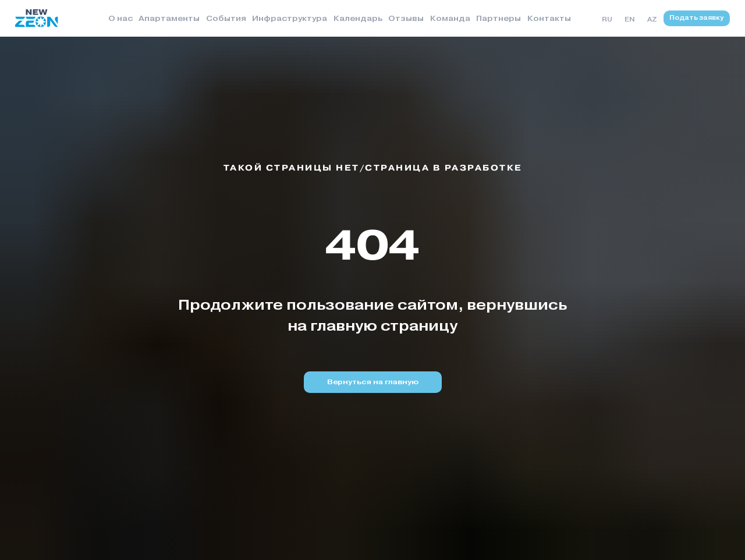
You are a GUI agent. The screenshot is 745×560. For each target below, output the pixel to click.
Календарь (358, 18)
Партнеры (499, 18)
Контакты (549, 18)
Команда (450, 18)
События (226, 18)
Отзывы (406, 18)
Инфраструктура (290, 18)
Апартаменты (169, 18)
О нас (120, 18)
